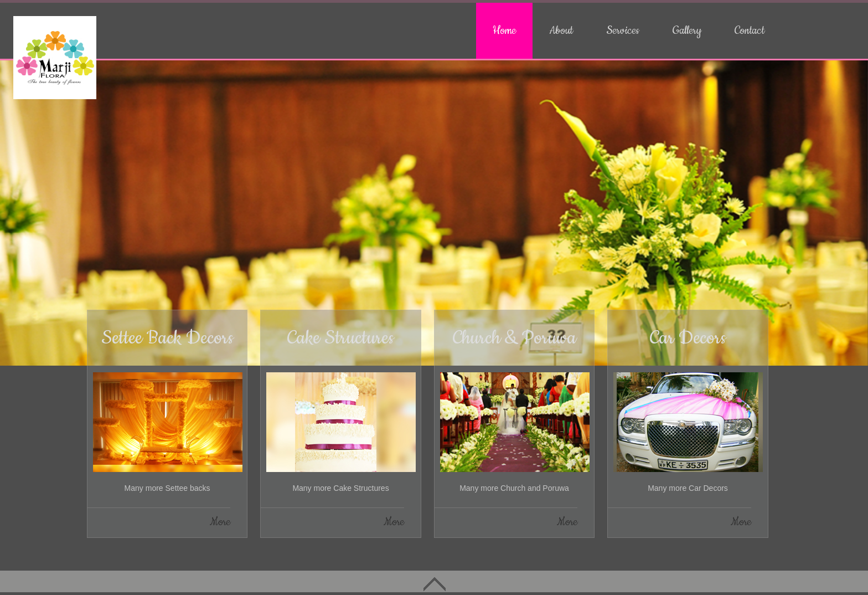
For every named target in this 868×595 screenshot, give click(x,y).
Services (623, 31)
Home (504, 31)
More (220, 522)
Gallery (687, 31)
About (561, 31)
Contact (750, 31)
